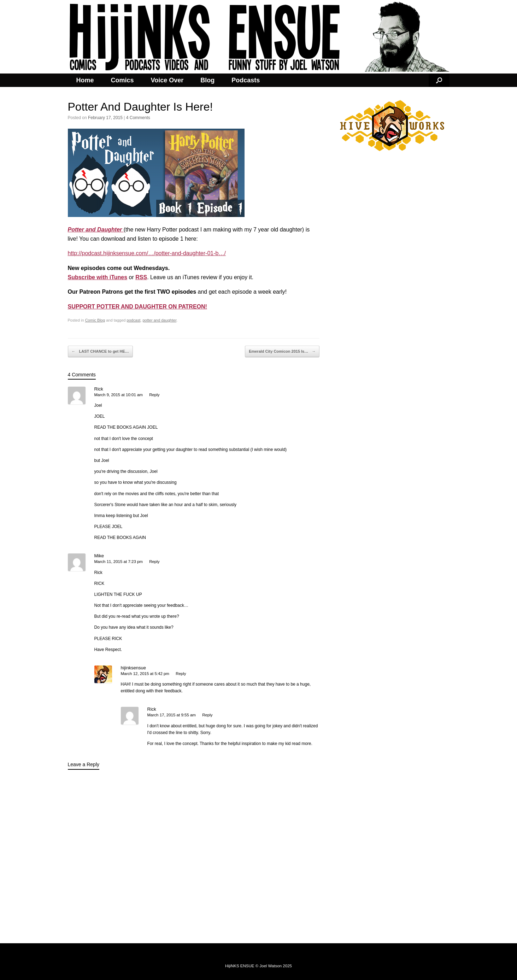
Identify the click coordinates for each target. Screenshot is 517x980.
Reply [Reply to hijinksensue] (181, 674)
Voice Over (167, 80)
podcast (134, 320)
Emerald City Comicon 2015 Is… (282, 352)
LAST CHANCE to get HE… (100, 352)
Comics (122, 80)
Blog (207, 80)
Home (85, 80)
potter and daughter (159, 320)
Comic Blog (95, 320)
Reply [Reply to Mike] (154, 562)
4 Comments (138, 118)
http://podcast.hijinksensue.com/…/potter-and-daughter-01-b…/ (147, 253)
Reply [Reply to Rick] (154, 395)
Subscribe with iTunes (98, 277)
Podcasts (246, 80)
